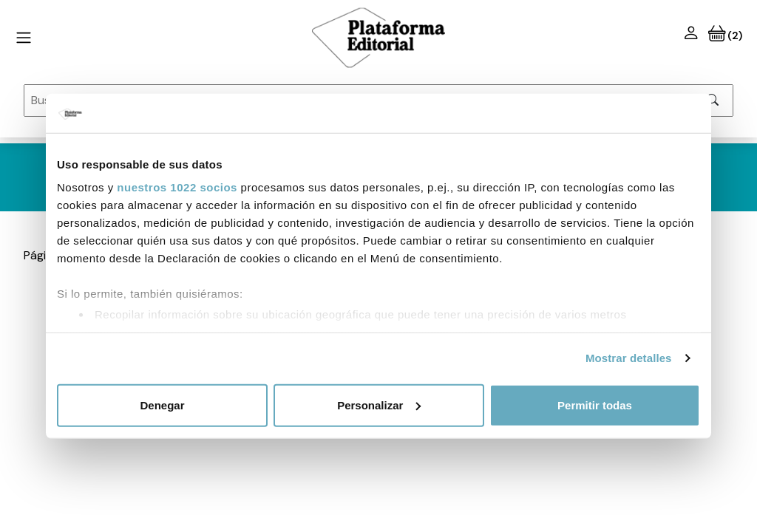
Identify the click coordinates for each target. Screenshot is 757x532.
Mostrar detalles (629, 358)
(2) (725, 35)
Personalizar (379, 405)
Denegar (162, 405)
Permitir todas (595, 405)
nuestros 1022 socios (177, 187)
